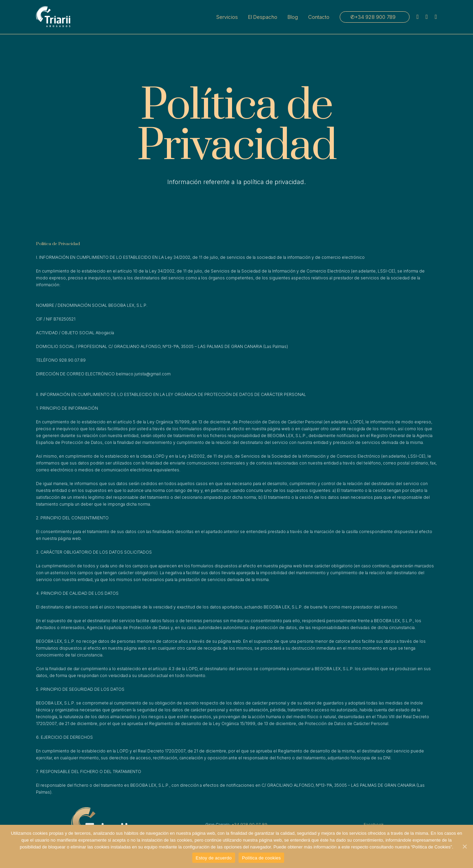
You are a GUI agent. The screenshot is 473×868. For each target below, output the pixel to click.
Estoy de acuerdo (214, 858)
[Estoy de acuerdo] (464, 846)
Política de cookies (261, 858)
